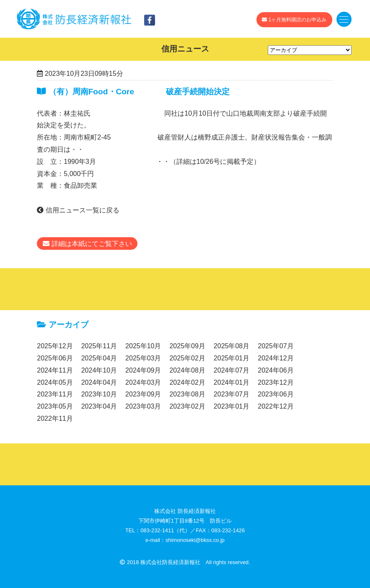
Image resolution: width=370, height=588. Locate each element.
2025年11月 (99, 346)
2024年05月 (55, 382)
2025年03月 (143, 358)
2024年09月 (143, 370)
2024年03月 (143, 382)
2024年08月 (187, 370)
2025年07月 (276, 346)
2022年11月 (55, 418)
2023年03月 (143, 406)
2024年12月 (276, 358)
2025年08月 (232, 346)
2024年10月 (99, 370)
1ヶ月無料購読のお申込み (294, 20)
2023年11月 (55, 394)
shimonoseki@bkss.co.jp (195, 540)
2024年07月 (232, 370)
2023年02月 (187, 406)
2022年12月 (276, 406)
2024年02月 (187, 382)
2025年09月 (187, 346)
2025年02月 (187, 358)
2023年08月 (187, 394)
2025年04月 (99, 358)
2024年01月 (232, 382)
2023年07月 (232, 394)
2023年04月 (99, 406)
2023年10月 (99, 394)
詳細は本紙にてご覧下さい (87, 244)
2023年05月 (55, 406)
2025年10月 (143, 346)
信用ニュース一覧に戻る (78, 210)
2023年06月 (276, 394)
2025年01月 (232, 358)
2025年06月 (55, 358)
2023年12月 (276, 382)
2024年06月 (276, 370)
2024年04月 (99, 382)
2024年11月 (55, 370)
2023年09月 (143, 394)
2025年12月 (55, 346)
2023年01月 (232, 406)
